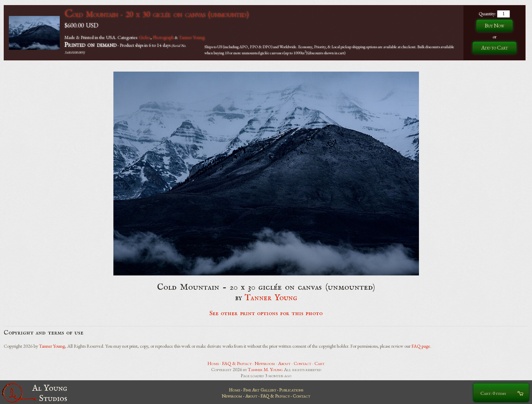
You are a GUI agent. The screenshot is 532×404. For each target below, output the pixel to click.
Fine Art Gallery (260, 390)
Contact (302, 363)
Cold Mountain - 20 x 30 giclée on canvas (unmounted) (157, 14)
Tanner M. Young (265, 369)
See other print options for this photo (266, 313)
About (284, 363)
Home (213, 363)
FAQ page (421, 346)
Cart (319, 363)
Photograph (163, 37)
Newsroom (265, 363)
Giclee (145, 37)
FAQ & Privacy (237, 363)
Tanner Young (192, 37)
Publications (291, 390)
